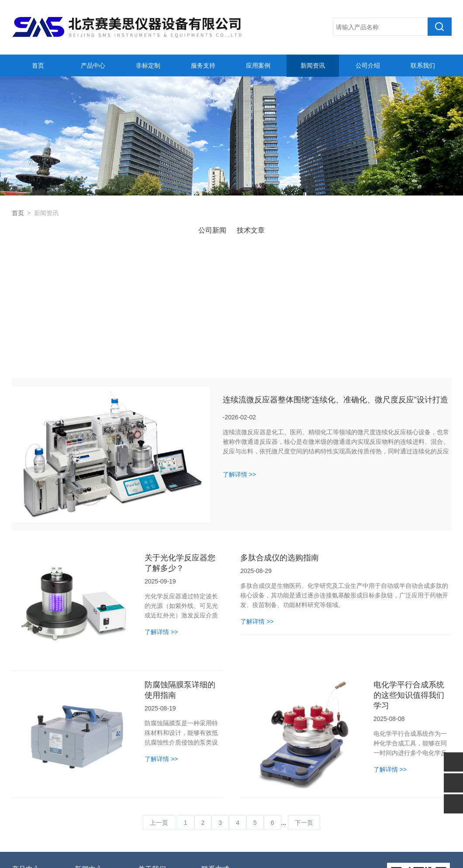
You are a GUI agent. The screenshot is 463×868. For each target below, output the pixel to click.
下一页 (304, 706)
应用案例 (257, 65)
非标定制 (147, 65)
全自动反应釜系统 (35, 822)
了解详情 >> (239, 357)
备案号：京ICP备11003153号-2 (220, 852)
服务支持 (202, 65)
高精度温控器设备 (35, 809)
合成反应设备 (30, 770)
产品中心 (92, 65)
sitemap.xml (370, 852)
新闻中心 (89, 752)
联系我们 (422, 65)
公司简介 (150, 770)
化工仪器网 (337, 852)
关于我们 (152, 752)
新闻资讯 (312, 65)
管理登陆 (277, 852)
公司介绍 (367, 65)
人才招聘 (150, 783)
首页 (37, 65)
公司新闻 (212, 230)
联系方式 (215, 752)
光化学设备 (27, 783)
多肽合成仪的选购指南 (280, 441)
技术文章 (251, 230)
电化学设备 (27, 796)
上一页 (159, 706)
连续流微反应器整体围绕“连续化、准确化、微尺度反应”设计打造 (335, 283)
